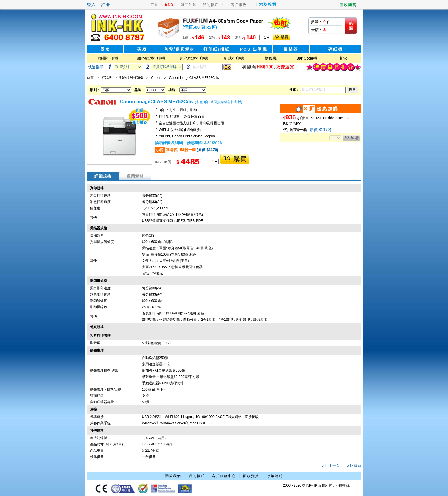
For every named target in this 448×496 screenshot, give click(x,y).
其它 (343, 58)
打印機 (107, 78)
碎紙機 (336, 49)
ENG (170, 5)
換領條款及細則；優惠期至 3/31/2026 (188, 143)
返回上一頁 (330, 466)
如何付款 (189, 5)
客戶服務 (239, 5)
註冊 (106, 5)
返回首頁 (354, 466)
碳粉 (142, 49)
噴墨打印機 (108, 58)
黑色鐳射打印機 (151, 58)
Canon (156, 78)
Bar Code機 (307, 58)
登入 (91, 5)
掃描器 (291, 49)
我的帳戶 (211, 5)
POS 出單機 (254, 49)
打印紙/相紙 (217, 49)
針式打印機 (234, 58)
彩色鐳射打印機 (194, 58)
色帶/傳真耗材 (180, 49)
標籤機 (271, 58)
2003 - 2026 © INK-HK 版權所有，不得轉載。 (318, 485)
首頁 (155, 5)
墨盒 (105, 49)
